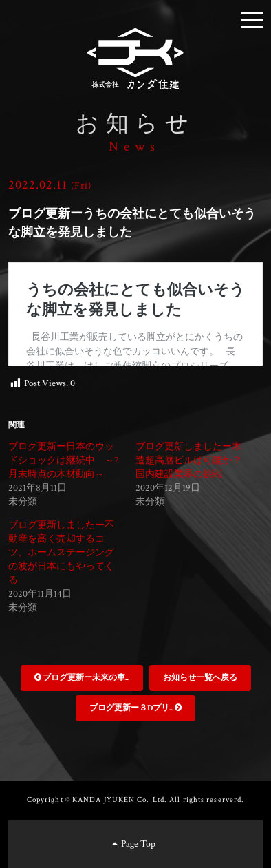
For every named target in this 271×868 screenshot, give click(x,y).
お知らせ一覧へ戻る (200, 678)
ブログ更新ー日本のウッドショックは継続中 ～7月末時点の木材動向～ (64, 461)
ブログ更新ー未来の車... (82, 678)
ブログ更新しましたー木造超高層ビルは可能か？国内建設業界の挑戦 (188, 461)
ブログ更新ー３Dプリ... (135, 708)
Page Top (134, 844)
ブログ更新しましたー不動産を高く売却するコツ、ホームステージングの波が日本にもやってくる (61, 553)
